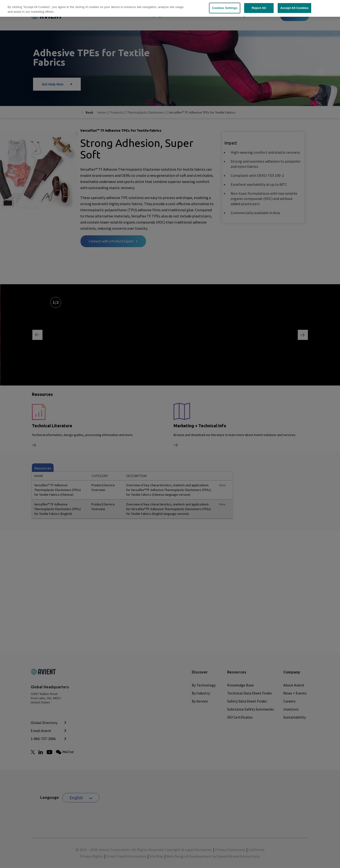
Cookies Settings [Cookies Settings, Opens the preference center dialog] (225, 8)
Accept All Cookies (294, 8)
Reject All (259, 8)
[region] (170, 8)
